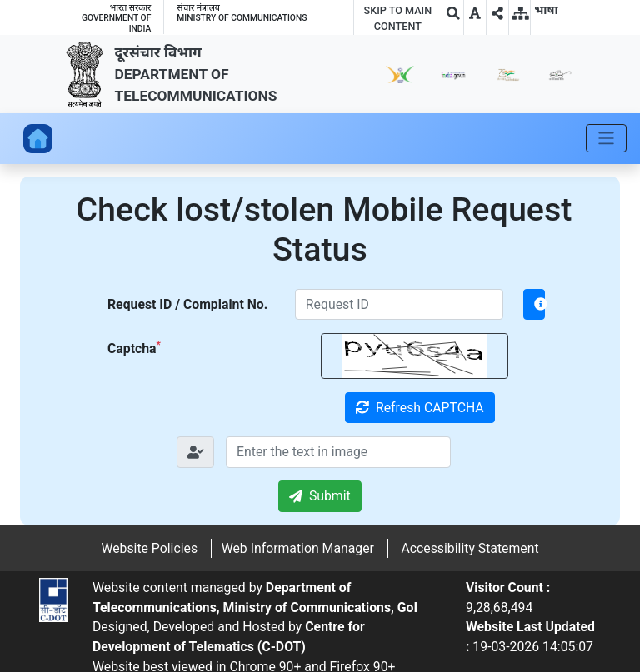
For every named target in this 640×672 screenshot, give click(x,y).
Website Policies (149, 548)
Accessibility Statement (470, 548)
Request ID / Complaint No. (187, 304)
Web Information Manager (298, 548)
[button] (475, 14)
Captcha (134, 348)
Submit (320, 496)
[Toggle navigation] (606, 138)
